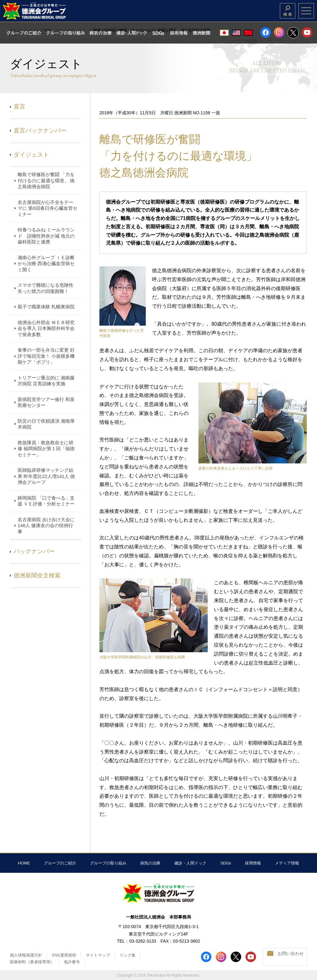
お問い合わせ (291, 953)
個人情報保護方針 (26, 955)
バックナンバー (34, 551)
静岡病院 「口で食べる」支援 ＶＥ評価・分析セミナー (46, 501)
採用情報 (253, 863)
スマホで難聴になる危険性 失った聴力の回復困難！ (46, 288)
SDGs (226, 863)
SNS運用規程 (64, 955)
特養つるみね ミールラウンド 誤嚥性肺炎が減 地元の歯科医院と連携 (46, 236)
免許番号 (72, 962)
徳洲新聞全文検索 (37, 575)
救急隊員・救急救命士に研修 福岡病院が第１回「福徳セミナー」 (46, 449)
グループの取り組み (108, 863)
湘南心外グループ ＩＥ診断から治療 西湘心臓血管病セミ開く (46, 264)
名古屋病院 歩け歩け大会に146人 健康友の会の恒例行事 (46, 526)
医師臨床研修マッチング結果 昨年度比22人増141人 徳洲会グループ (46, 476)
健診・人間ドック (190, 863)
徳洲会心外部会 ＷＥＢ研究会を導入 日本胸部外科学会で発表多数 (46, 328)
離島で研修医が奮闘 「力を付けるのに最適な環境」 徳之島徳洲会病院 (46, 180)
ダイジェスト (31, 155)
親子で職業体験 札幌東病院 (46, 307)
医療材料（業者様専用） (32, 962)
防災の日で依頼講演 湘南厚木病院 (46, 424)
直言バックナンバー (40, 131)
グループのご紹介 (60, 863)
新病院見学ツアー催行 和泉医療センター (46, 402)
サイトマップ (98, 955)
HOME (24, 863)
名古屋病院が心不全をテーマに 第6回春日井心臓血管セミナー (48, 208)
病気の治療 (150, 863)
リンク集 (128, 955)
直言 (20, 106)
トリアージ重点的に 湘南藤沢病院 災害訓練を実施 (46, 381)
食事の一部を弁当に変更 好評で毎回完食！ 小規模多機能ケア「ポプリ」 (46, 356)
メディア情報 (287, 863)
